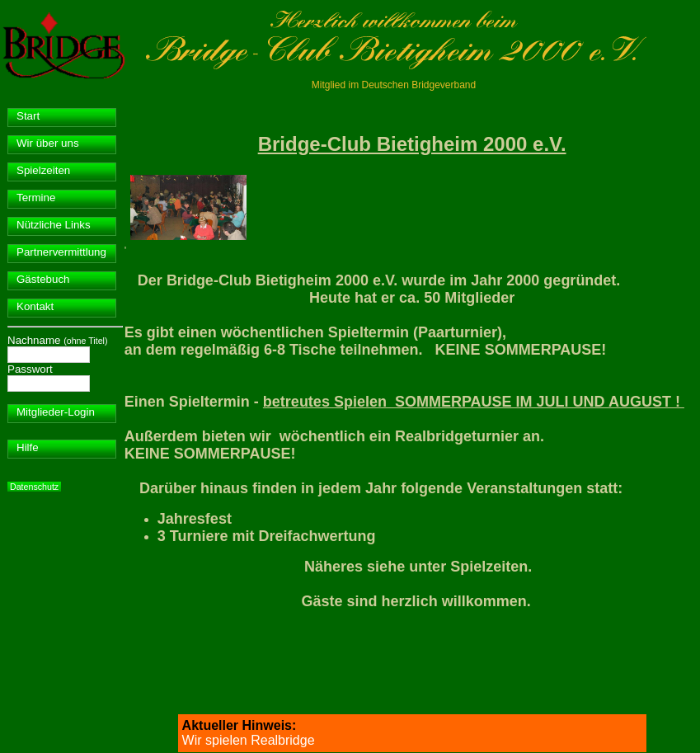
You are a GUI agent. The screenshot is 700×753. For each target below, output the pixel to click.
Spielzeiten (43, 170)
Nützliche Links (54, 225)
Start (28, 116)
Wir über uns (48, 143)
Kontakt (35, 306)
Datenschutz (34, 487)
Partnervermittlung (61, 252)
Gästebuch (43, 279)
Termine (36, 198)
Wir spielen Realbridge (249, 740)
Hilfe (28, 447)
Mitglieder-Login (56, 412)
